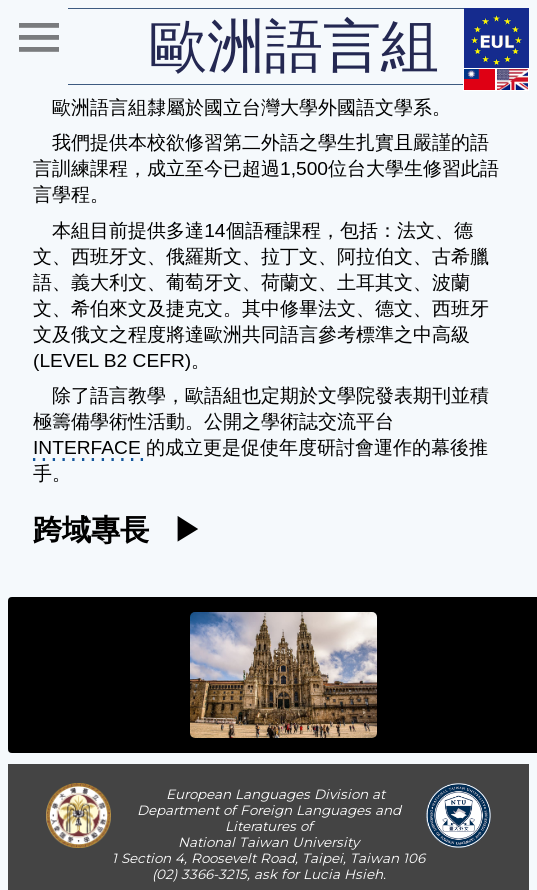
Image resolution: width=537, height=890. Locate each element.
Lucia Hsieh (343, 874)
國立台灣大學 (261, 107)
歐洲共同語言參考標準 (299, 334)
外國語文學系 (375, 107)
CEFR (159, 360)
